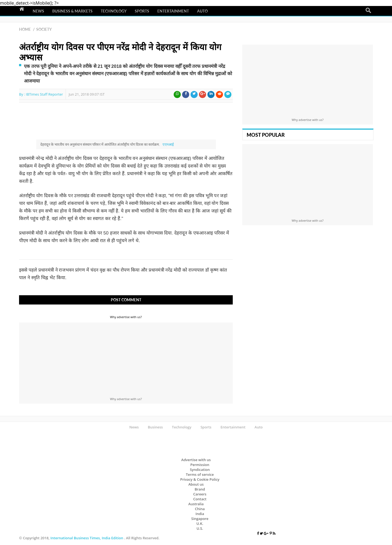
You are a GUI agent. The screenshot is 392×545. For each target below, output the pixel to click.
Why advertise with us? (126, 317)
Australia (196, 504)
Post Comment (126, 300)
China (200, 509)
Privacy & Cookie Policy (200, 479)
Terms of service (200, 474)
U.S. (200, 528)
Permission (200, 465)
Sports (142, 11)
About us (196, 484)
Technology (114, 11)
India (200, 514)
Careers (200, 494)
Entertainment (173, 11)
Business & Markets (72, 11)
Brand (200, 489)
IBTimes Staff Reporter (44, 94)
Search (368, 11)
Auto (202, 11)
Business (155, 427)
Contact (200, 499)
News (38, 11)
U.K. (200, 523)
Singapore (200, 519)
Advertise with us (196, 460)
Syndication (200, 470)
